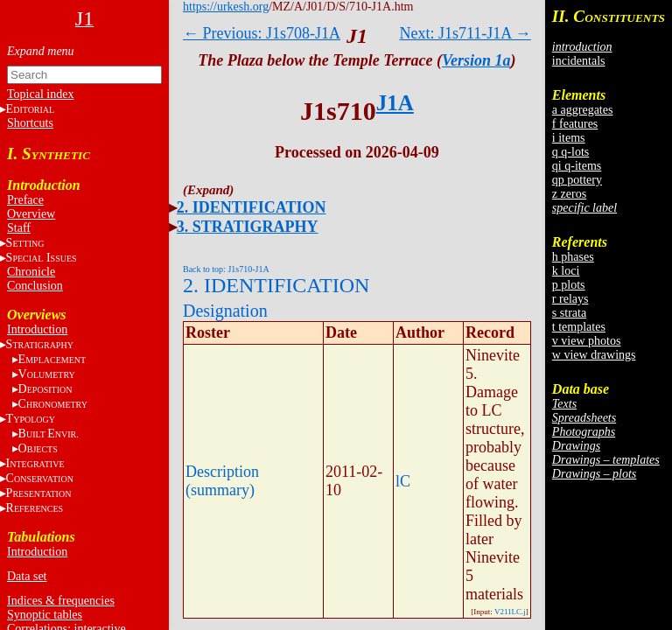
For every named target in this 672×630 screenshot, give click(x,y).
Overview (31, 214)
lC (403, 481)
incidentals (579, 61)
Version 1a (476, 60)
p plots (569, 285)
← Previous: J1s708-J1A (262, 33)
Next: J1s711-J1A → (465, 33)
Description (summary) (222, 481)
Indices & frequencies (61, 601)
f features (575, 124)
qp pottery (577, 180)
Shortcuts (30, 123)
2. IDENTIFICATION (252, 207)
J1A (395, 103)
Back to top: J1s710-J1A (226, 269)
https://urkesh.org (226, 7)
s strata (569, 313)
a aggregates (583, 110)
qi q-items (577, 166)
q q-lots (570, 152)
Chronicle (31, 272)
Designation (225, 311)
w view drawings (594, 355)
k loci (566, 271)
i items (569, 138)
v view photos (587, 341)
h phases (573, 257)
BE (49, 434)
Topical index (40, 94)
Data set (27, 576)
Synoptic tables (45, 615)
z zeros (569, 194)
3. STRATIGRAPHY (248, 227)
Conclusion (35, 286)
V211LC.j (510, 612)
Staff (19, 228)
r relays (570, 299)
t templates (579, 327)
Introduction (37, 329)
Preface (25, 200)
